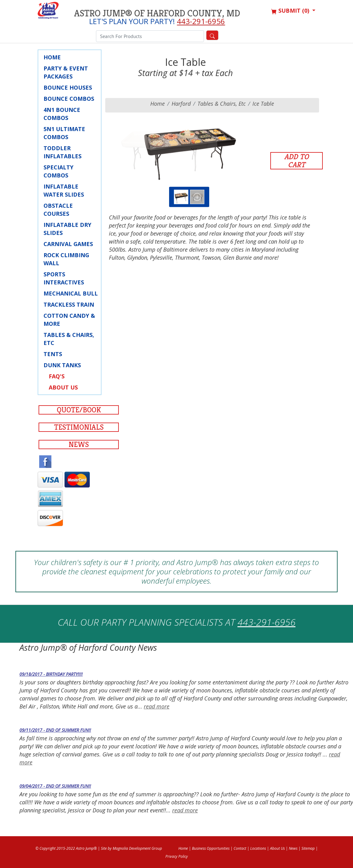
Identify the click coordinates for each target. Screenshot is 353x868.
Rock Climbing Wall (66, 259)
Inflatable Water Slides (64, 190)
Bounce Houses (68, 87)
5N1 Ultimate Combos (64, 133)
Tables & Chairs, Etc (69, 339)
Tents (53, 354)
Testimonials (79, 427)
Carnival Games (68, 244)
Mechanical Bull (71, 293)
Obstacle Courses (58, 210)
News (79, 445)
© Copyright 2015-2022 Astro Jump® (66, 848)
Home (52, 57)
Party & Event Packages (66, 72)
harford (181, 104)
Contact (240, 848)
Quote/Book (79, 410)
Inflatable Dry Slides (67, 229)
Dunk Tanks (62, 365)
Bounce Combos (69, 99)
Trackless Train (69, 304)
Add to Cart (297, 161)
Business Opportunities (211, 848)
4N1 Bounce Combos (62, 114)
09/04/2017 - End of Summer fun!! (55, 786)
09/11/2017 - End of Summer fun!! (55, 730)
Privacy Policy (177, 856)
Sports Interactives (64, 278)
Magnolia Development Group (137, 848)
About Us (63, 387)
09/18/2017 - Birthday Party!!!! (51, 674)
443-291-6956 (201, 21)
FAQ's (57, 376)
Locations (258, 848)
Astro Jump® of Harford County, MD (157, 13)
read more (157, 706)
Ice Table (263, 104)
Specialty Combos (58, 171)
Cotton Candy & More (69, 320)
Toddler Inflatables (62, 152)
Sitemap (308, 848)
